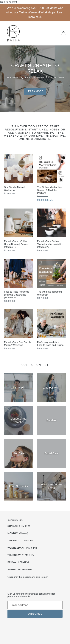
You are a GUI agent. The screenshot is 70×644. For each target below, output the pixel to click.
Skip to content (35, 322)
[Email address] (35, 605)
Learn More (35, 91)
